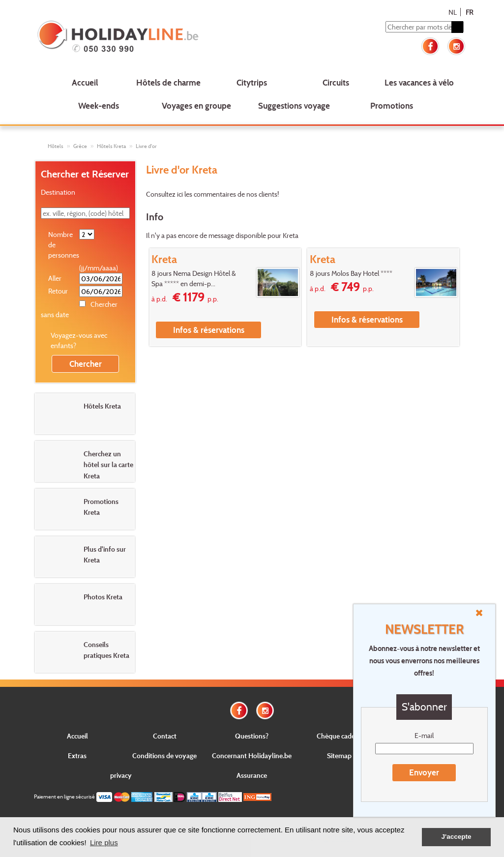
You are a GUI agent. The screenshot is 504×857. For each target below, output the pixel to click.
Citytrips (252, 82)
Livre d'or (146, 146)
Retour (58, 291)
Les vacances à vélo (419, 82)
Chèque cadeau (340, 736)
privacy (121, 775)
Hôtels (56, 146)
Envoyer (424, 772)
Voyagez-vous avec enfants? (79, 340)
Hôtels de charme (168, 82)
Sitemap (339, 755)
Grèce (80, 146)
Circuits (336, 82)
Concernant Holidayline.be (252, 755)
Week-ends (99, 105)
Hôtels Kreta (111, 146)
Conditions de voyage (164, 755)
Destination (58, 192)
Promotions (392, 105)
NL (453, 12)
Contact (165, 736)
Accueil (85, 82)
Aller (55, 278)
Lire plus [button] (104, 842)
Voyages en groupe (196, 105)
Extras (77, 755)
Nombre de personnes (63, 245)
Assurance (252, 775)
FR (469, 12)
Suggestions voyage (294, 105)
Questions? (252, 736)
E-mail (424, 735)
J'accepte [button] (456, 837)
